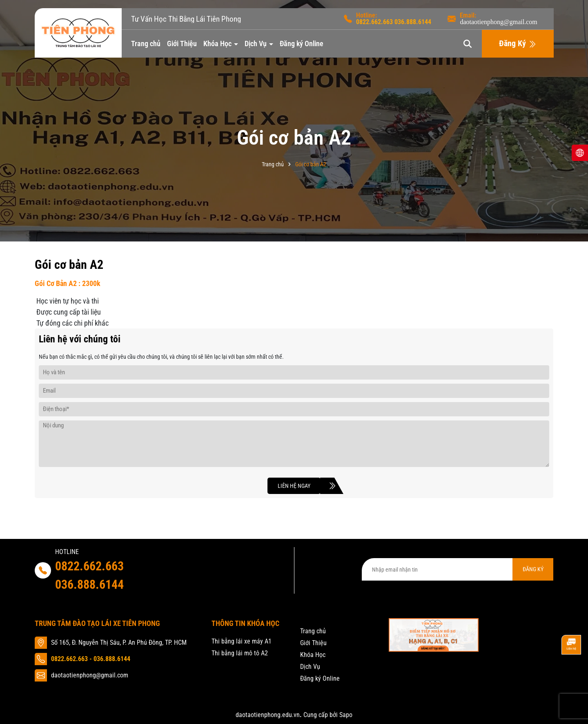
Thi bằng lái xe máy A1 (242, 641)
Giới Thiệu (182, 44)
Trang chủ (146, 44)
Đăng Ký (518, 44)
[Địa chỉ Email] (458, 569)
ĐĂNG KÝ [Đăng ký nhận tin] (533, 569)
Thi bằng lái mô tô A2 (240, 653)
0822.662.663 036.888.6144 (89, 575)
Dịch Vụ (256, 44)
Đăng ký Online (302, 44)
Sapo (346, 715)
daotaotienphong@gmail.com (498, 22)
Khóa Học (218, 44)
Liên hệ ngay (299, 486)
